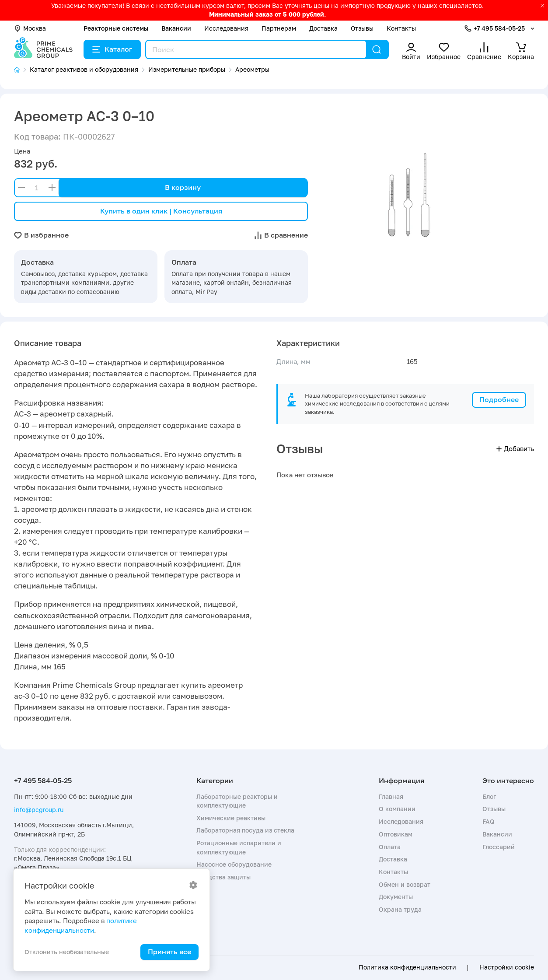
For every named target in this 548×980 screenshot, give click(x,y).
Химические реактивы (231, 818)
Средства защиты (223, 877)
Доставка (323, 28)
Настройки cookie (507, 967)
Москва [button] (30, 28)
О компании (397, 809)
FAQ (489, 821)
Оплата (390, 847)
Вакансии (176, 28)
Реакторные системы (116, 28)
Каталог (112, 49)
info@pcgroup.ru (39, 810)
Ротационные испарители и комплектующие (239, 847)
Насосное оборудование (234, 864)
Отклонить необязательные (67, 952)
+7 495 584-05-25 (499, 28)
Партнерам (279, 28)
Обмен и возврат (405, 884)
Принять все (169, 952)
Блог (489, 796)
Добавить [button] (515, 448)
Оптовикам (396, 834)
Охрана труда (400, 909)
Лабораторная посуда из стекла (245, 830)
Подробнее (499, 399)
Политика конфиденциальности (407, 967)
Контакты (401, 28)
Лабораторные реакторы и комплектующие (237, 801)
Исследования (226, 28)
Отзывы (362, 28)
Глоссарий (499, 847)
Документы (396, 897)
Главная (391, 796)
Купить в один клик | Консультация (161, 211)
